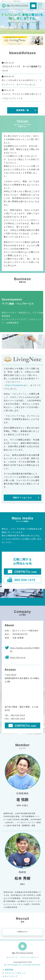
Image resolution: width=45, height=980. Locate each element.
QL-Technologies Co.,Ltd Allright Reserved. (23, 965)
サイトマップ (12, 957)
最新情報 (9, 970)
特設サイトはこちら (23, 498)
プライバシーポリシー (29, 957)
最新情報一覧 (22, 110)
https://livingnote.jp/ (16, 385)
